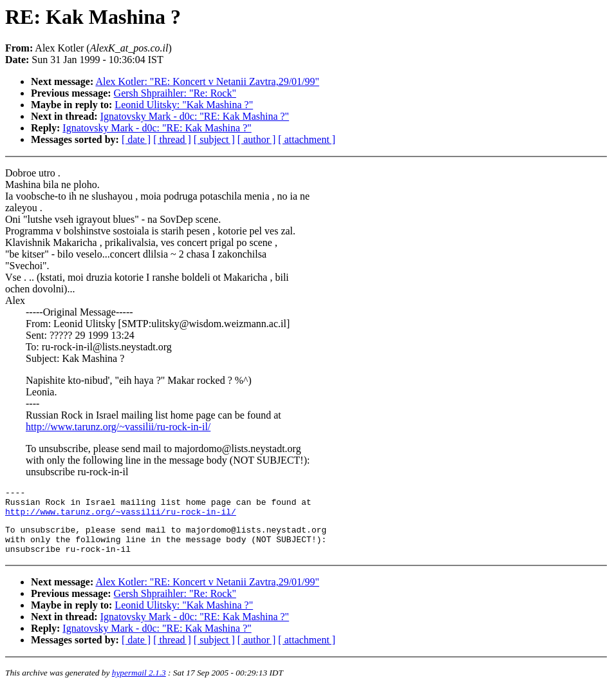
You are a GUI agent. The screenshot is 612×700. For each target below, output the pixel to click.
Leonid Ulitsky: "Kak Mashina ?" (184, 105)
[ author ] (257, 139)
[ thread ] (172, 139)
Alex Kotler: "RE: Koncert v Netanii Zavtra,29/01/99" (207, 81)
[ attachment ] (307, 139)
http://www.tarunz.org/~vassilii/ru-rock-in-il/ (118, 427)
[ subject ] (214, 139)
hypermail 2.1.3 (139, 684)
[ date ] (136, 139)
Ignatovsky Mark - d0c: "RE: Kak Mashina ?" (195, 116)
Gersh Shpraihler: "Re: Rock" (175, 93)
